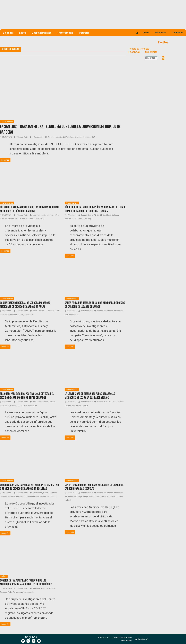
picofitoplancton (29, 592)
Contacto (178, 33)
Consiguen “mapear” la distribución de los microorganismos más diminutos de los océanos (26, 582)
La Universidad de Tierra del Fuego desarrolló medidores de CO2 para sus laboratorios (90, 396)
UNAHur (43, 497)
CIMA (43, 588)
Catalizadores (53, 137)
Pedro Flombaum (14, 592)
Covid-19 (111, 402)
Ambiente (36, 588)
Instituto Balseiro (7, 219)
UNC (22, 315)
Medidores (30, 219)
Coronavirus (102, 402)
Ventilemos (74, 315)
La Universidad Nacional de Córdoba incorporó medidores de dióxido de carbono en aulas (25, 305)
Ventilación (29, 315)
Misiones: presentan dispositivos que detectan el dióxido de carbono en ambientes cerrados (27, 396)
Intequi (88, 137)
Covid (99, 215)
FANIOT (52, 402)
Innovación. (54, 215)
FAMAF (57, 311)
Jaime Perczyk (71, 497)
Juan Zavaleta (95, 497)
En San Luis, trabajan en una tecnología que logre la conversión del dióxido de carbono (60, 129)
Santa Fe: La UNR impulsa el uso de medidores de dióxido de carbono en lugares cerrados (95, 305)
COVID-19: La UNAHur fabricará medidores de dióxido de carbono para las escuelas (94, 487)
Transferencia (65, 33)
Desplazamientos (42, 33)
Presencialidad (33, 497)
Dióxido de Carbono (76, 137)
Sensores (23, 406)
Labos (23, 33)
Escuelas (11, 497)
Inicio (146, 33)
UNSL (94, 137)
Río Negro (88, 219)
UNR (66, 315)
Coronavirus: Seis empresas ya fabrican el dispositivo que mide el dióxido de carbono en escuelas (29, 487)
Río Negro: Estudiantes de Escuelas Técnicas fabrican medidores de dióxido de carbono (29, 209)
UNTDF (85, 406)
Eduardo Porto (22, 137)
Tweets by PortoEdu (139, 49)
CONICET (64, 137)
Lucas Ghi (105, 497)
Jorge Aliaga (20, 219)
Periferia (84, 33)
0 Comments (36, 137)
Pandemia (14, 406)
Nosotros (160, 33)
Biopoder (8, 33)
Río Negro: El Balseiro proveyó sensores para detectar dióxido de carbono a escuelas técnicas (95, 209)
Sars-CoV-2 (40, 219)
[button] (142, 639)
